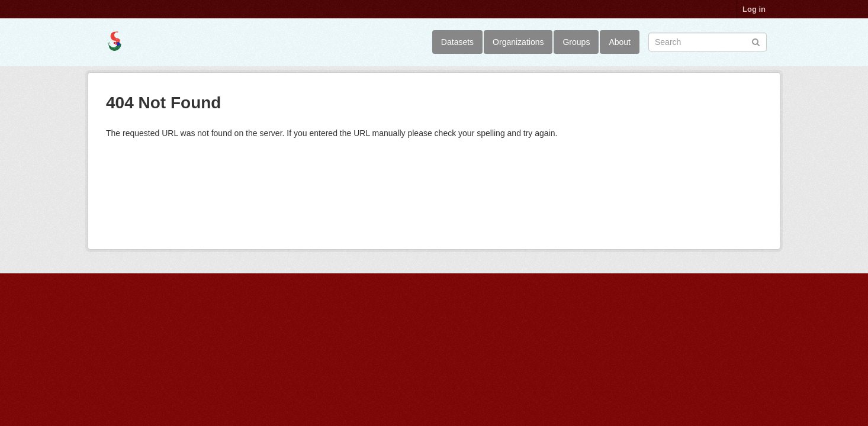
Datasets (457, 42)
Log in (754, 9)
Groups (576, 42)
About (620, 42)
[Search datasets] (708, 42)
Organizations (518, 42)
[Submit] (756, 41)
